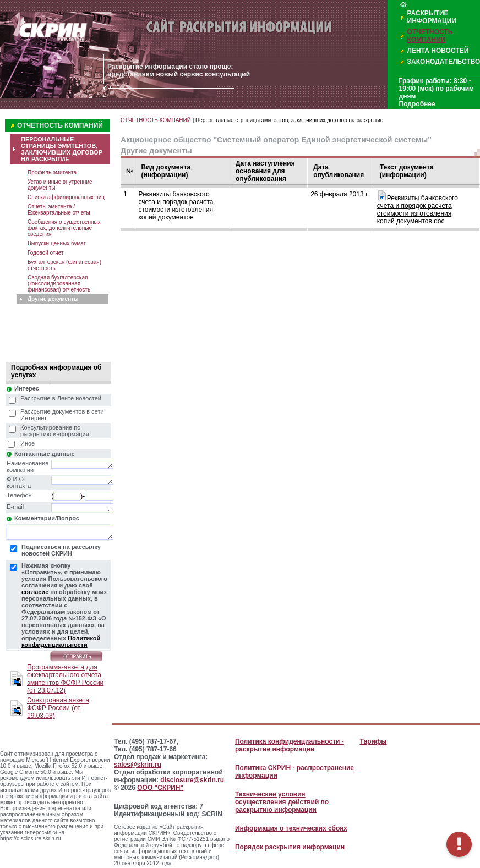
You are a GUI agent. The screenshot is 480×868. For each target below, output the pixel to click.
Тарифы (373, 741)
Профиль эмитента (52, 172)
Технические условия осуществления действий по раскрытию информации (282, 802)
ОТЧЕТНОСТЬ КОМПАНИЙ (430, 36)
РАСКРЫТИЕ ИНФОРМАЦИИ (432, 17)
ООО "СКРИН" (160, 788)
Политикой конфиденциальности (61, 641)
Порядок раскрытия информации (290, 847)
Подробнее (417, 104)
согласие (35, 592)
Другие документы (53, 299)
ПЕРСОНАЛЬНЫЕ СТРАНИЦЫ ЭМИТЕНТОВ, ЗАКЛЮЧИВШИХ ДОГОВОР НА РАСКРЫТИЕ (62, 149)
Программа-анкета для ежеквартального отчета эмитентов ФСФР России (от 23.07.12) (65, 679)
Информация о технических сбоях (291, 828)
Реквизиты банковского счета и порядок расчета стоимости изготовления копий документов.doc (418, 210)
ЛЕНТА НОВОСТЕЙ (438, 51)
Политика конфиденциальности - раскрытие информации (290, 745)
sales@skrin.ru (138, 765)
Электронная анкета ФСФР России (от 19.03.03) (58, 708)
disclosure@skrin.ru (192, 780)
